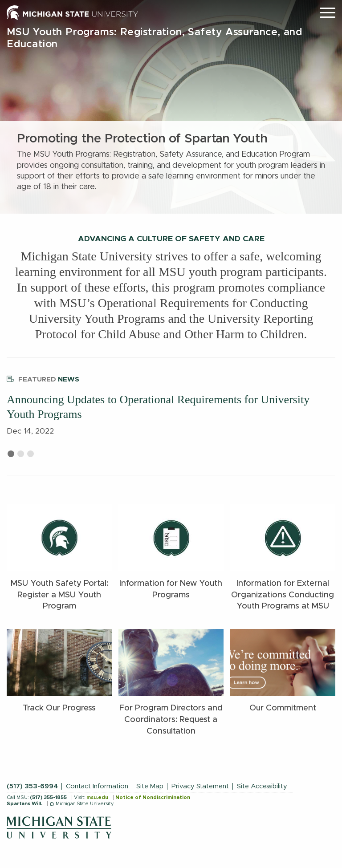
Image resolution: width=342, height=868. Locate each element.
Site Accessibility (262, 786)
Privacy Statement (200, 786)
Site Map (150, 786)
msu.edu (97, 797)
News (43, 378)
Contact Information (97, 786)
